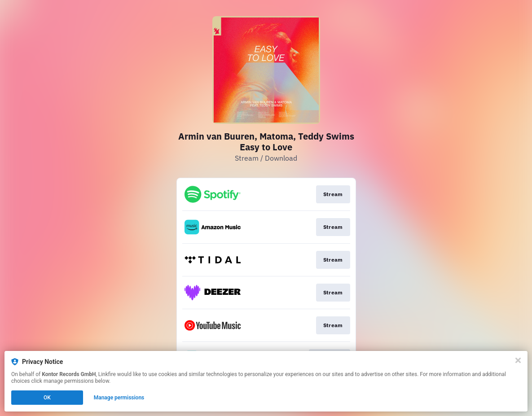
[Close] (518, 360)
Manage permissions (119, 398)
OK (47, 398)
